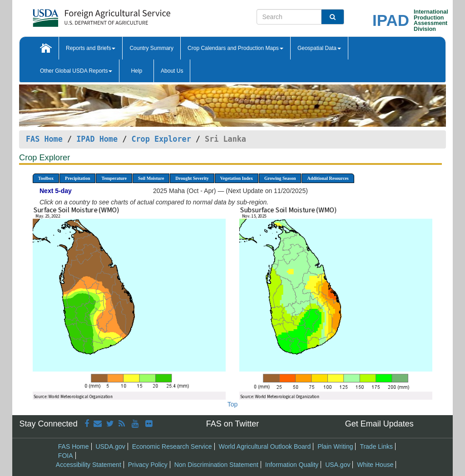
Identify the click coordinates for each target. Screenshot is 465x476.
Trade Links (376, 446)
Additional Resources (328, 178)
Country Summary (151, 48)
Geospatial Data (319, 48)
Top (233, 404)
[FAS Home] (79, 15)
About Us (172, 71)
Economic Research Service (172, 446)
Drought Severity (192, 178)
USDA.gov (110, 446)
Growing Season (280, 178)
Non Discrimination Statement (216, 465)
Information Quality (292, 465)
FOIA (66, 456)
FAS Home (44, 139)
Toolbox (46, 178)
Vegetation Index (237, 178)
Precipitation (77, 178)
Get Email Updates (379, 424)
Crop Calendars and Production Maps (235, 48)
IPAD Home (97, 139)
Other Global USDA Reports (76, 71)
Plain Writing (335, 446)
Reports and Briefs (91, 48)
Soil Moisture (151, 178)
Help (136, 71)
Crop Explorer (161, 139)
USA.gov (338, 465)
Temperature (114, 178)
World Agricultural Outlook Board (265, 446)
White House (375, 465)
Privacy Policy (148, 465)
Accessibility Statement (89, 465)
